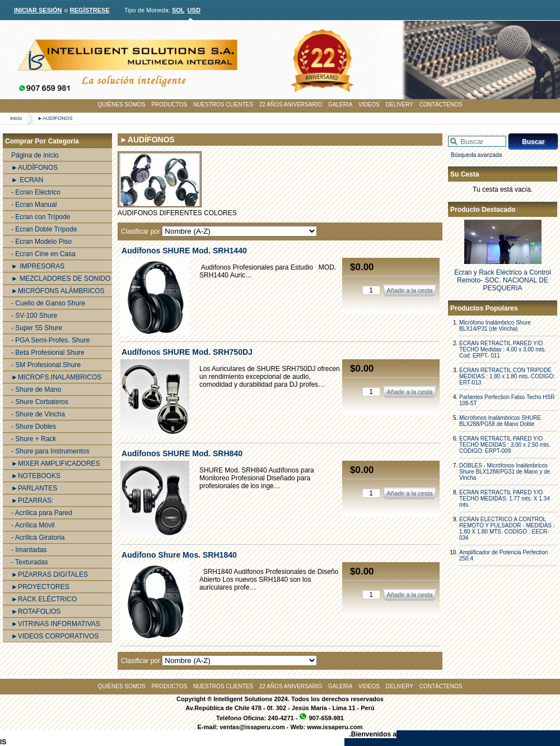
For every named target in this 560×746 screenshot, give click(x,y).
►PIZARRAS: (32, 501)
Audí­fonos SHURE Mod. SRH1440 (184, 251)
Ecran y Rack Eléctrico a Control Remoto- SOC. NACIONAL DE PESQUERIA (503, 280)
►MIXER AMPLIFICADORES (56, 464)
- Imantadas (29, 550)
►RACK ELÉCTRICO (44, 599)
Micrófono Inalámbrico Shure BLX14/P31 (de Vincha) (495, 326)
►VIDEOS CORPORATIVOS (55, 636)
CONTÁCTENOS (441, 105)
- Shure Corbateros (40, 402)
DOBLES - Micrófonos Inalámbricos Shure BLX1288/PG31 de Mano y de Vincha (505, 472)
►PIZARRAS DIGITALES (50, 574)
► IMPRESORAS (38, 266)
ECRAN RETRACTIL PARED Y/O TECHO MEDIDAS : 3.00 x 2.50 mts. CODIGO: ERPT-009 (505, 445)
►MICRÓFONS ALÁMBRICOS (58, 291)
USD (194, 10)
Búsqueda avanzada (476, 155)
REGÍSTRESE (90, 10)
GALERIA (340, 105)
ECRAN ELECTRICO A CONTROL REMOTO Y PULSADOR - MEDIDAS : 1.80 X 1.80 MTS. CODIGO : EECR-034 (507, 529)
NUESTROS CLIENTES (223, 105)
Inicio (16, 118)
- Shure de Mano (36, 390)
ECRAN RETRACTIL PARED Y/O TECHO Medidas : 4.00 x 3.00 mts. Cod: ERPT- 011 (503, 349)
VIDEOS (369, 105)
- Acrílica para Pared (42, 513)
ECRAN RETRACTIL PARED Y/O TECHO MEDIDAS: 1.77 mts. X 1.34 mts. (505, 499)
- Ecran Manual (34, 205)
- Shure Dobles (34, 427)
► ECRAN (27, 180)
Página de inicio (35, 155)
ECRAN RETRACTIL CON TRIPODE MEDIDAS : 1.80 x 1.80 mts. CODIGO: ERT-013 (507, 376)
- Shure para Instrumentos (50, 451)
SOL (178, 10)
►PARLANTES (34, 488)
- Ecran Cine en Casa (43, 254)
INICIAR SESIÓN (38, 10)
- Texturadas (30, 562)
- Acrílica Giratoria (38, 538)
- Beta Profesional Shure (48, 353)
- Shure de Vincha (38, 414)
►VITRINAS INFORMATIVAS (56, 624)
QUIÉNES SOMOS (122, 105)
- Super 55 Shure (37, 328)
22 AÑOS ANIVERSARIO (291, 105)
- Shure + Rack (34, 439)
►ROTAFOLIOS (36, 611)
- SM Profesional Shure (46, 365)
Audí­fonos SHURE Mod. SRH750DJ (187, 352)
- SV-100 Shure (34, 316)
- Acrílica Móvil (33, 525)
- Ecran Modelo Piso (41, 242)
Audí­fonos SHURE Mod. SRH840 (182, 453)
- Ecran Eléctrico (36, 192)
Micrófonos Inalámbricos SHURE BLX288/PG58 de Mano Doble (500, 421)
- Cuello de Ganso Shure (48, 303)
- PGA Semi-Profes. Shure (50, 340)
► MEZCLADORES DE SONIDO (61, 279)
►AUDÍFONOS (55, 118)
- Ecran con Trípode (41, 217)
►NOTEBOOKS (36, 476)
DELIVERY (400, 105)
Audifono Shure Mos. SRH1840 (179, 555)
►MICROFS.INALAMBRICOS (56, 377)
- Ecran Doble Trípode (44, 229)
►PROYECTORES (40, 587)
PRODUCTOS (169, 105)
